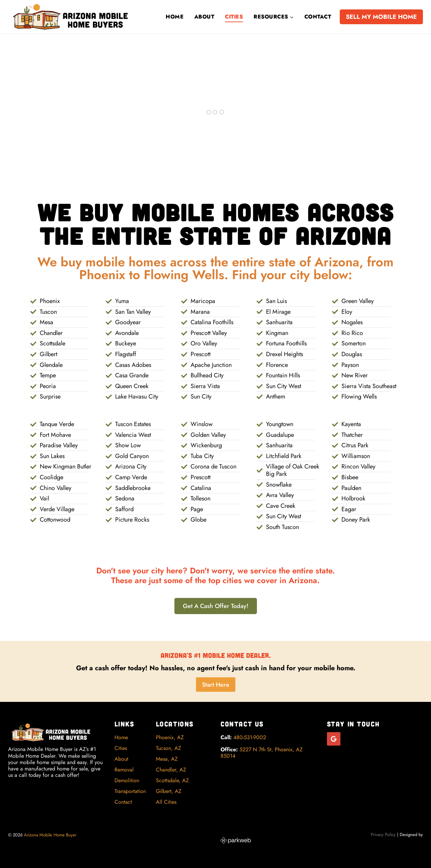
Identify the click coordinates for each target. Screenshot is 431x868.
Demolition (127, 780)
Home (175, 17)
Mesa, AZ (167, 759)
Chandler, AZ (171, 770)
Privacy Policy (383, 835)
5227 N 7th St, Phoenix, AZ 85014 (262, 753)
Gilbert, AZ (169, 791)
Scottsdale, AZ (172, 780)
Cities (234, 17)
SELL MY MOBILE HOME (381, 17)
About (204, 17)
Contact (318, 17)
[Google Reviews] (334, 739)
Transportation (130, 791)
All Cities (166, 802)
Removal (124, 770)
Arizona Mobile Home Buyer (51, 835)
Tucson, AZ (169, 748)
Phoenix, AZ (170, 737)
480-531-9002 (250, 738)
